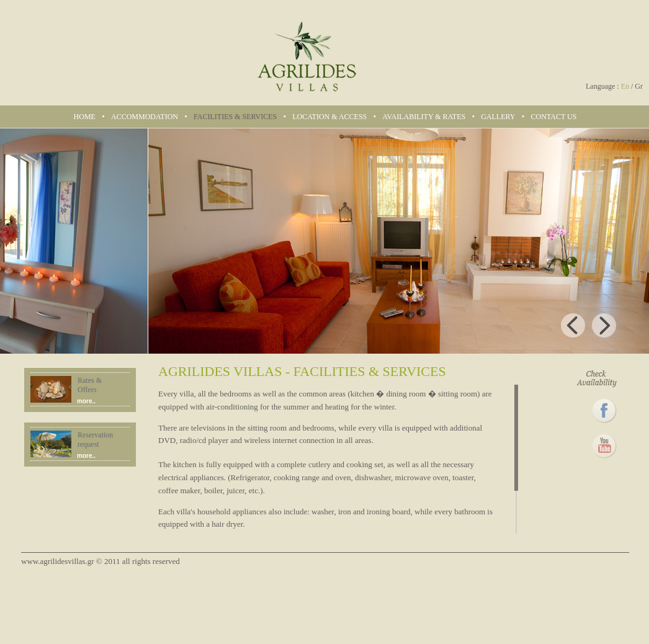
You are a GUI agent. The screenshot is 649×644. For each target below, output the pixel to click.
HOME (85, 117)
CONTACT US (554, 117)
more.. (86, 401)
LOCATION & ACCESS (329, 117)
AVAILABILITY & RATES (424, 117)
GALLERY (498, 117)
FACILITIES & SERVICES (235, 117)
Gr (639, 86)
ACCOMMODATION (145, 117)
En (625, 86)
